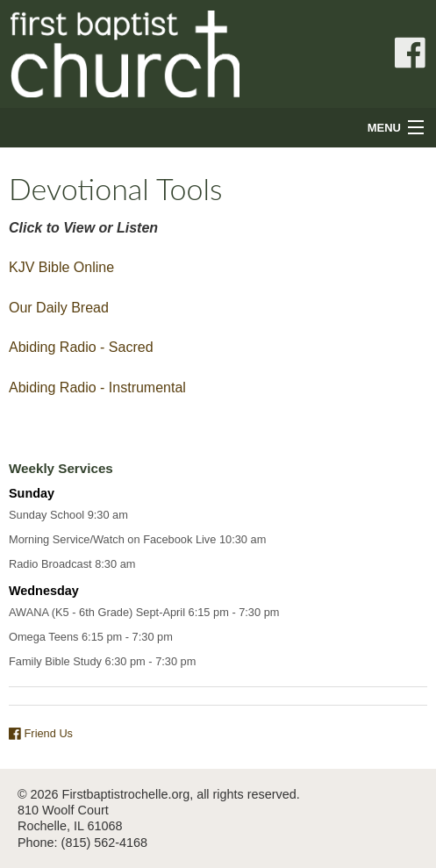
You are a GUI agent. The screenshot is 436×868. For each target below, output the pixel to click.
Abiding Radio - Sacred (81, 347)
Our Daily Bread (59, 308)
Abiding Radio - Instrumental (97, 387)
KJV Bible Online (61, 267)
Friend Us (41, 733)
